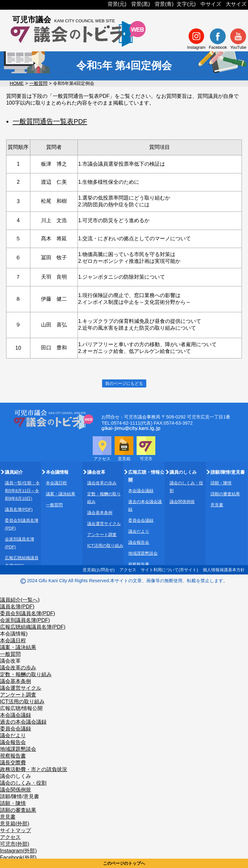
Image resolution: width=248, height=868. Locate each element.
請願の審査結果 (225, 494)
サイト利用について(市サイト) (170, 570)
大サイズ (236, 4)
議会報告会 (139, 542)
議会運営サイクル (104, 524)
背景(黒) (141, 4)
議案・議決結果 (61, 494)
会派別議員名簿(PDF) (25, 620)
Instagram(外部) (18, 851)
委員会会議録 (141, 520)
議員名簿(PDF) (19, 509)
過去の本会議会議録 (23, 722)
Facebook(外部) (18, 858)
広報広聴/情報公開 (21, 708)
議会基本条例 (100, 513)
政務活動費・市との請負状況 (34, 769)
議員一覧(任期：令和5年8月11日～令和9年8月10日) (22, 491)
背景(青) (164, 4)
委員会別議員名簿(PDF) (28, 613)
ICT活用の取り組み (105, 546)
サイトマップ (15, 830)
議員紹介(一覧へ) (20, 600)
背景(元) (117, 4)
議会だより (139, 531)
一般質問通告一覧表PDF (50, 121)
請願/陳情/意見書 (20, 796)
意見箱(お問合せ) (99, 570)
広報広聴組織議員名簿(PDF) (33, 627)
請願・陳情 (221, 483)
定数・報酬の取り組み (26, 674)
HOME (17, 83)
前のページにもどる (124, 383)
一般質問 (38, 83)
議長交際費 (13, 763)
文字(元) (186, 4)
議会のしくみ (15, 776)
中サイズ (211, 4)
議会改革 (10, 661)
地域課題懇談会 (143, 553)
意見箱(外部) (15, 824)
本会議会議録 (141, 491)
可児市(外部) (15, 844)
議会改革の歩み (102, 483)
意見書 (217, 505)
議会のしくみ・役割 (23, 783)
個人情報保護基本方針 (224, 570)
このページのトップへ (124, 863)
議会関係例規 (182, 502)
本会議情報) (14, 634)
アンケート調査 (102, 535)
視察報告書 (139, 564)
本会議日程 (56, 483)
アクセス (128, 570)
